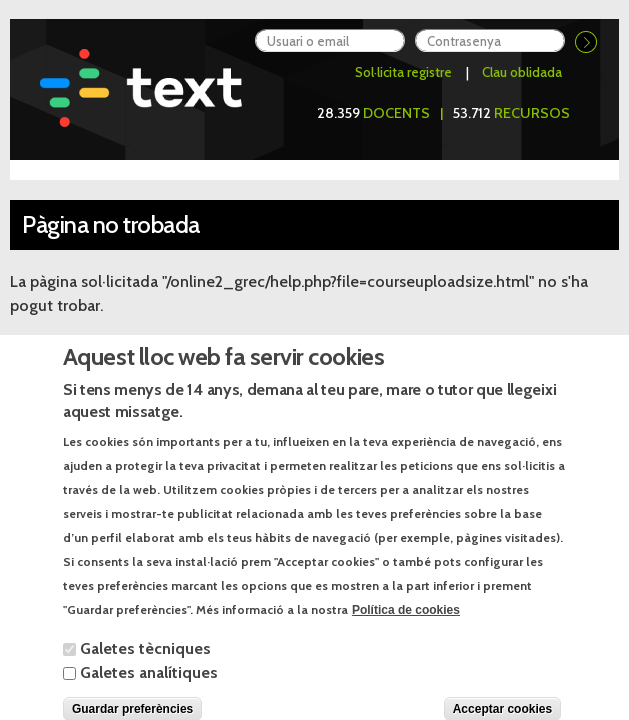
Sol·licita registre (403, 72)
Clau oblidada (522, 72)
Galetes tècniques (145, 666)
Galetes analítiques (149, 690)
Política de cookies (406, 628)
